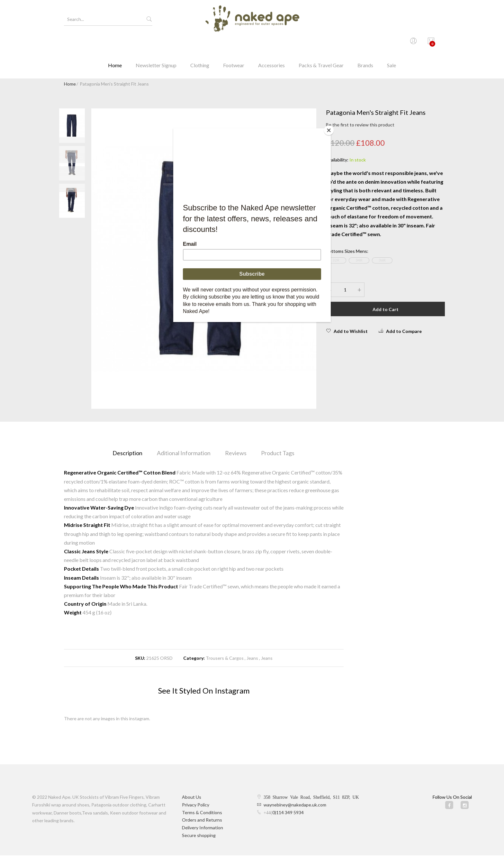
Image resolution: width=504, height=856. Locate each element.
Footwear (234, 43)
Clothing (200, 43)
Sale (392, 43)
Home (115, 43)
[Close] (329, 130)
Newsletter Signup (156, 43)
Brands (365, 43)
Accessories (271, 43)
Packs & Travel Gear (321, 43)
